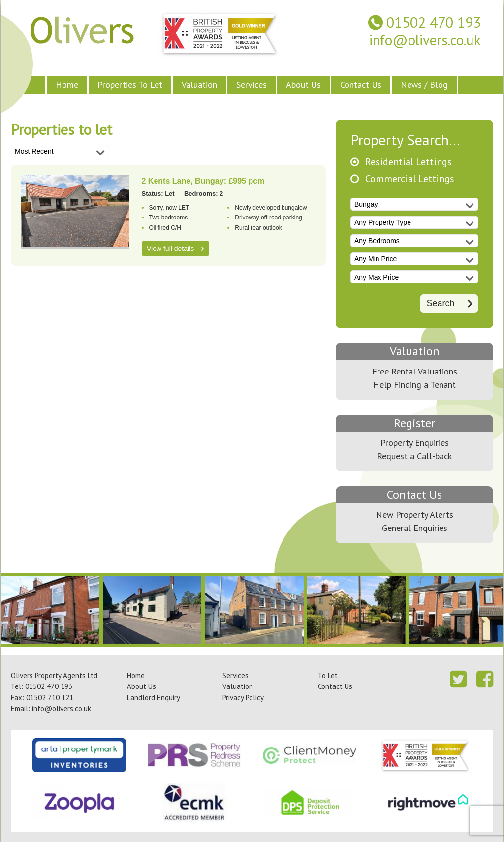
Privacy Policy (243, 698)
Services (252, 84)
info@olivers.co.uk (425, 40)
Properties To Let (130, 84)
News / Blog (424, 84)
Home (67, 84)
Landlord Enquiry (154, 698)
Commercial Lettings (410, 179)
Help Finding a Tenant (414, 385)
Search (440, 303)
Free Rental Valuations (415, 371)
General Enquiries (415, 528)
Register (414, 423)
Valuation (199, 84)
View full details (170, 249)
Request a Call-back (414, 456)
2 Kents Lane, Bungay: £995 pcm (203, 181)
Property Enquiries (415, 443)
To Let (328, 675)
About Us (303, 84)
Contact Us (361, 84)
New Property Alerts (415, 515)
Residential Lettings (409, 162)
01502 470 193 (434, 22)
